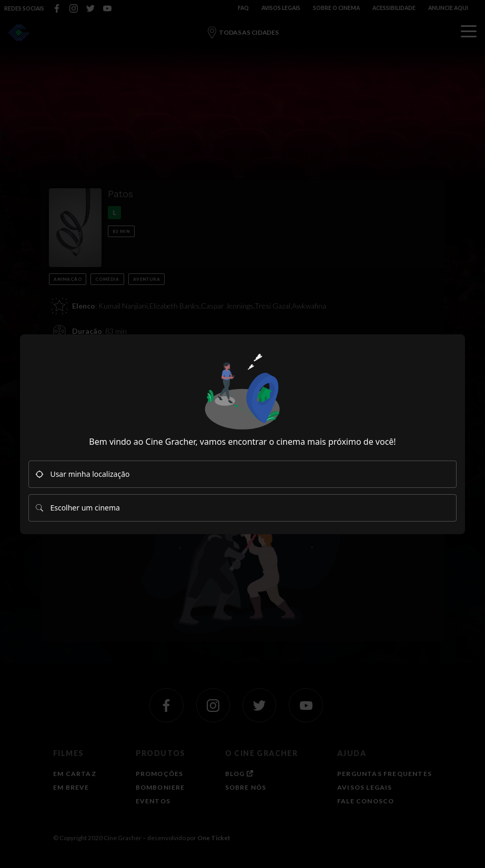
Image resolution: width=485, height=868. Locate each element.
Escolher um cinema (77, 508)
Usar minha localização (82, 474)
